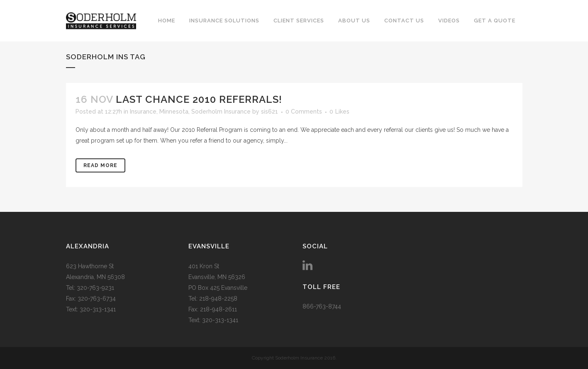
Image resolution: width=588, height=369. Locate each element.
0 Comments (304, 112)
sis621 (270, 112)
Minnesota (174, 112)
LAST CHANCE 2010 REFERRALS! (199, 99)
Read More (100, 165)
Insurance (143, 112)
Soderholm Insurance (221, 112)
